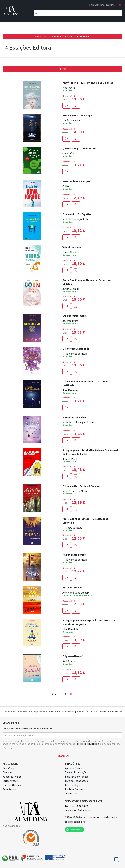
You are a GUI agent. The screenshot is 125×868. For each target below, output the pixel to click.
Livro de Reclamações (76, 781)
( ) (119, 5)
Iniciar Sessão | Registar (102, 5)
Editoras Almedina (12, 785)
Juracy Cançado (71, 289)
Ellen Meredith (70, 629)
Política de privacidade (77, 777)
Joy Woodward (70, 321)
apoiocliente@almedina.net (79, 810)
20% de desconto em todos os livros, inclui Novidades (63, 37)
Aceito (7, 748)
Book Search (9, 789)
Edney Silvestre (71, 252)
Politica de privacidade (87, 744)
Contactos (8, 772)
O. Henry (67, 186)
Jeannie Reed (70, 459)
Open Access (72, 794)
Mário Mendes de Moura (75, 354)
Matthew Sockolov (72, 528)
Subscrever (62, 756)
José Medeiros (70, 390)
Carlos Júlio (68, 153)
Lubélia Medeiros (71, 121)
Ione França (69, 88)
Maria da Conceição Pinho (76, 219)
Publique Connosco (75, 789)
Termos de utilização (76, 772)
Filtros (62, 69)
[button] (76, 106)
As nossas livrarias (12, 777)
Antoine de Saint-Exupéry (76, 593)
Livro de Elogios (73, 785)
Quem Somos (9, 768)
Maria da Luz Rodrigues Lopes (78, 422)
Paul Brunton (69, 661)
